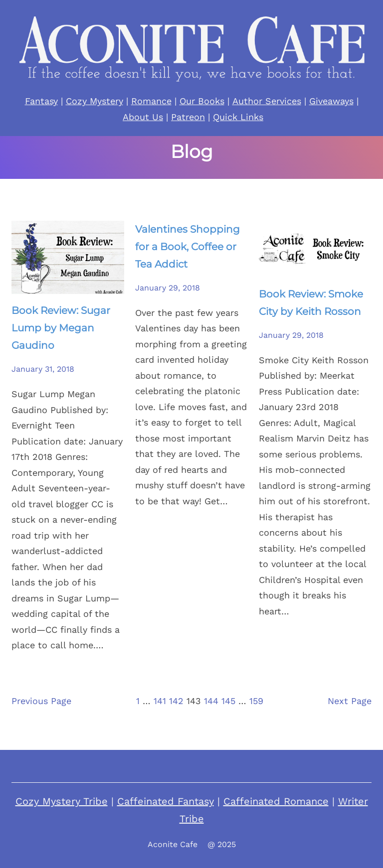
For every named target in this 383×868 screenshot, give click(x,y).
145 (228, 701)
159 (256, 701)
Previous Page (41, 701)
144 (211, 701)
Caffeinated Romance (276, 801)
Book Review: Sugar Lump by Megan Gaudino (61, 328)
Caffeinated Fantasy (166, 801)
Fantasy (41, 101)
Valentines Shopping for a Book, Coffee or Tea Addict (188, 247)
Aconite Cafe (173, 844)
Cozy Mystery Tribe (62, 801)
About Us (143, 117)
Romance (151, 101)
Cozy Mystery (95, 101)
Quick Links (238, 117)
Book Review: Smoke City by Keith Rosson (311, 303)
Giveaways (331, 101)
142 (176, 701)
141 (160, 701)
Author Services (267, 101)
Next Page (350, 701)
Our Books (202, 101)
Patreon (188, 117)
